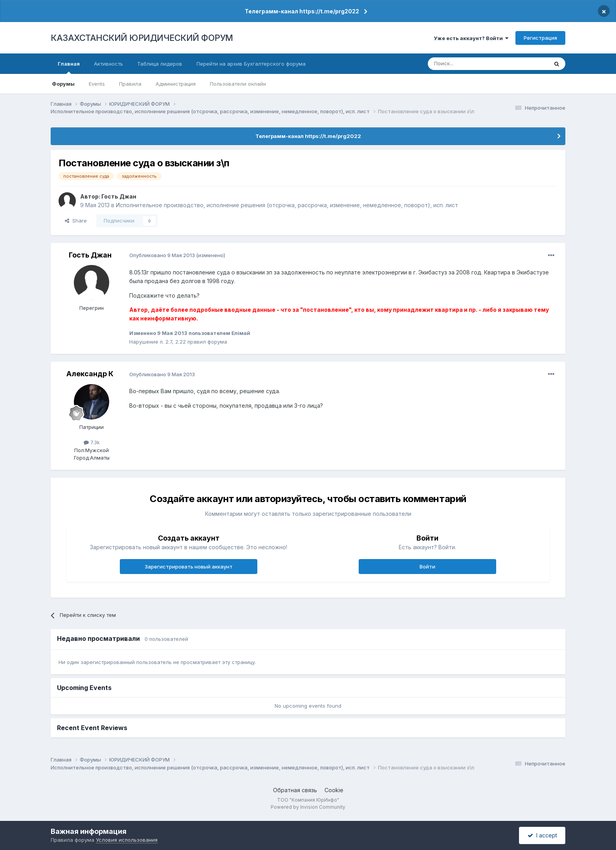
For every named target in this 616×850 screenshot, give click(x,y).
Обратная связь (295, 790)
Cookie (334, 790)
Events (97, 84)
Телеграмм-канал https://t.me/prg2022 (302, 11)
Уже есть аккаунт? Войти (471, 38)
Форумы (63, 84)
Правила (130, 84)
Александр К (90, 374)
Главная (69, 67)
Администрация (176, 84)
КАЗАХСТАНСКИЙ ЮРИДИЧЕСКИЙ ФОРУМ (142, 38)
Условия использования (127, 840)
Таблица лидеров (160, 64)
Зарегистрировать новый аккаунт (189, 567)
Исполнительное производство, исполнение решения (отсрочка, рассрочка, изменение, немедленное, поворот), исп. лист (287, 205)
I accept (542, 835)
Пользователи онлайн (238, 84)
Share (76, 221)
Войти (427, 567)
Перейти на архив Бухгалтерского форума (251, 64)
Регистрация (540, 38)
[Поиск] (466, 64)
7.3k (92, 442)
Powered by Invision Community (308, 807)
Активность (108, 64)
